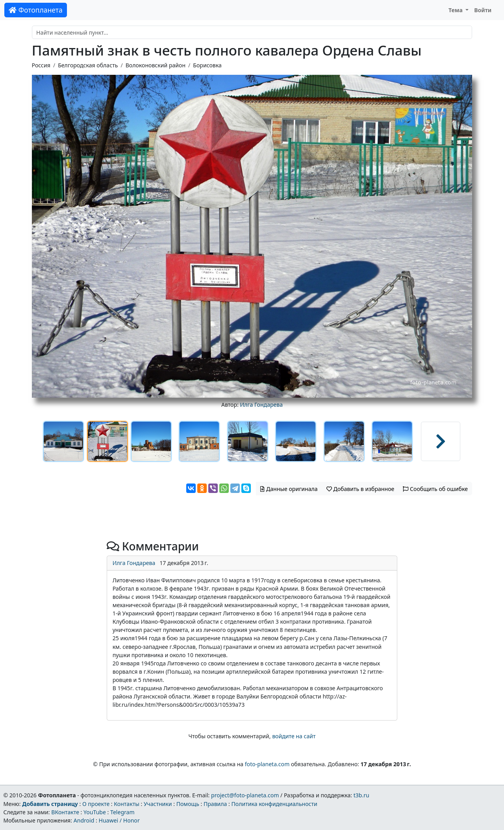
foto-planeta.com (267, 764)
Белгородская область (88, 65)
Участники (158, 804)
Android (84, 820)
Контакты (127, 804)
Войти (483, 10)
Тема (456, 10)
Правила (215, 804)
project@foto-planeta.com (245, 795)
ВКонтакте (65, 812)
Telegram (122, 812)
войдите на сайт (294, 736)
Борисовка (207, 65)
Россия (41, 65)
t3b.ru (361, 795)
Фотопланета (36, 10)
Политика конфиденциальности (274, 804)
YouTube (95, 812)
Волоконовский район (156, 65)
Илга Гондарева (261, 405)
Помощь (188, 804)
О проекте (96, 804)
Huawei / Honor (119, 820)
